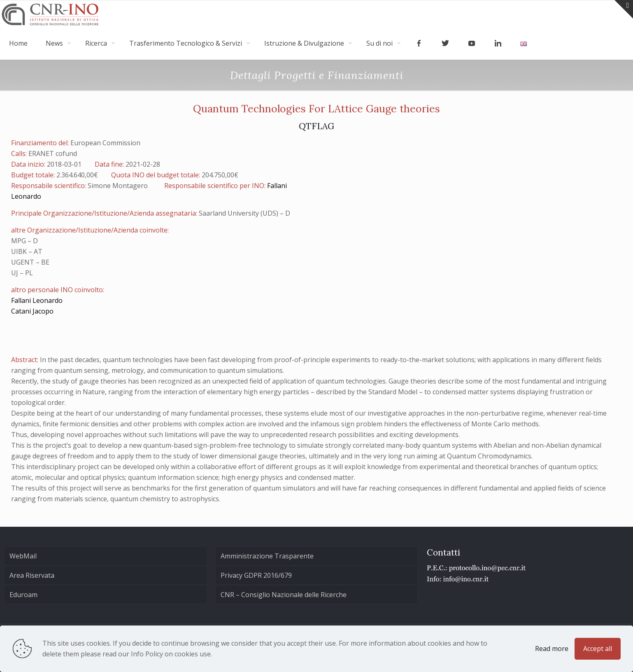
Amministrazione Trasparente (267, 556)
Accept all (598, 649)
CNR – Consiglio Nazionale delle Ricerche (284, 595)
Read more (552, 649)
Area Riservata (32, 575)
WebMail (23, 556)
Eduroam (23, 595)
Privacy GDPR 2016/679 (256, 575)
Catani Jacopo (32, 311)
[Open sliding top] (624, 9)
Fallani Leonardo (37, 300)
